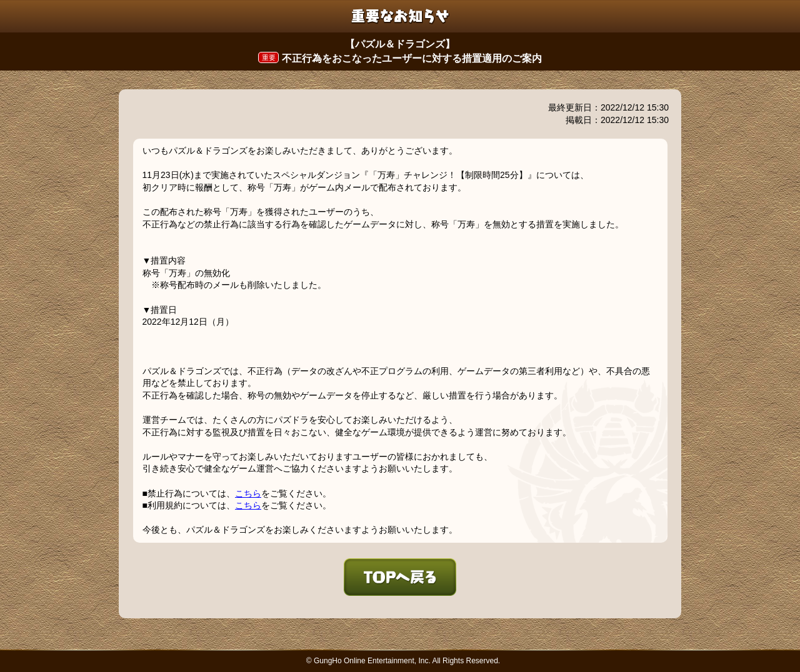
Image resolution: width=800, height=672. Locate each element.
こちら (248, 493)
